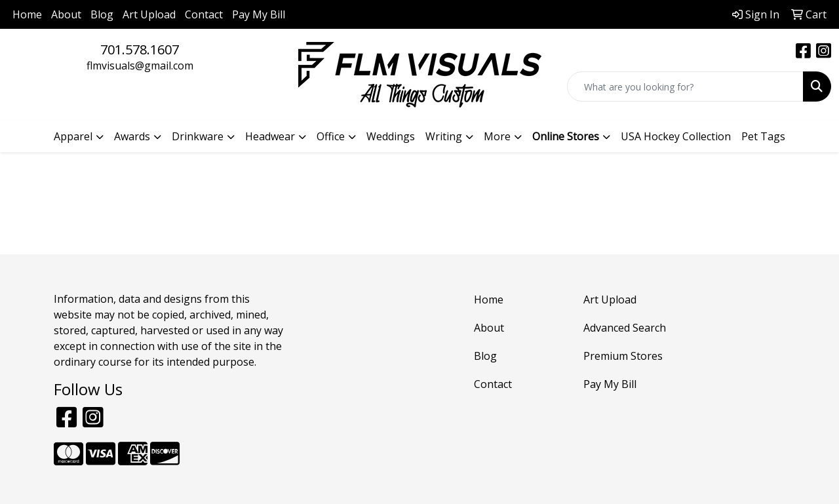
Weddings (391, 136)
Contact (204, 14)
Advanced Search (625, 328)
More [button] (497, 136)
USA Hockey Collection (676, 136)
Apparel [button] (73, 136)
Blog (102, 14)
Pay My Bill (259, 14)
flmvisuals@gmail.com (140, 66)
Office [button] (331, 136)
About (66, 14)
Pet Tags (763, 136)
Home (27, 14)
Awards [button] (132, 136)
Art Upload (149, 14)
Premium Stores (623, 356)
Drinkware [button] (198, 136)
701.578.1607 (140, 49)
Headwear (270, 136)
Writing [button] (444, 136)
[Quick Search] (685, 87)
